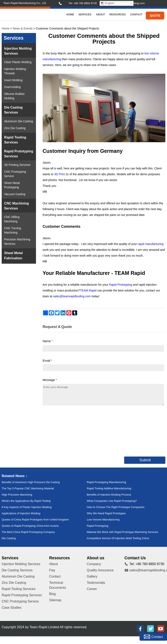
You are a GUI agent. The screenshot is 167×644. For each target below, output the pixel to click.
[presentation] (74, 430)
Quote (155, 16)
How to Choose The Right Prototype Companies (116, 507)
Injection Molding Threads (15, 71)
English (107, 3)
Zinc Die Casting (15, 128)
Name (48, 341)
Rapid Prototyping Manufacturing (106, 482)
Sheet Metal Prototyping (12, 185)
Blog (52, 594)
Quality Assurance (100, 570)
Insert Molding (13, 80)
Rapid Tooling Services (15, 140)
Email (48, 361)
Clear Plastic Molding (18, 62)
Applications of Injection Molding (21, 513)
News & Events (23, 28)
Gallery (92, 576)
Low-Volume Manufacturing (103, 520)
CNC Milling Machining (12, 219)
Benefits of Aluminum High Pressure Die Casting (31, 482)
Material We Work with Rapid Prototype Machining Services (122, 532)
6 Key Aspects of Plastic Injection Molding (27, 507)
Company (94, 564)
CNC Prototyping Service (15, 174)
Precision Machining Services (17, 242)
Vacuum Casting (15, 194)
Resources (118, 15)
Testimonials (96, 583)
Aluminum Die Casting (19, 121)
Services (85, 15)
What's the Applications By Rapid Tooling (26, 501)
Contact (136, 15)
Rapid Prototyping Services (19, 154)
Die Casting (9, 538)
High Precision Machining (17, 495)
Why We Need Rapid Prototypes (106, 513)
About (100, 15)
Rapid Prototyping (97, 526)
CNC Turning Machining (13, 230)
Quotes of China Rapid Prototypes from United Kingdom (35, 520)
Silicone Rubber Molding (14, 96)
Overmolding (12, 87)
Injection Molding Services (18, 51)
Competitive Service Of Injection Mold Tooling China (118, 538)
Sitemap (55, 600)
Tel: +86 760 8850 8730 (83, 3)
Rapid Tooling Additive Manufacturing (109, 488)
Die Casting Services (13, 110)
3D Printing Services (17, 165)
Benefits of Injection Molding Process (109, 495)
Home (70, 15)
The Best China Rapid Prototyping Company (28, 532)
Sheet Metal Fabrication (13, 255)
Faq (52, 570)
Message (50, 380)
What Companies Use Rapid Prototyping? (112, 501)
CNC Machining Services (17, 206)
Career (92, 589)
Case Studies (12, 608)
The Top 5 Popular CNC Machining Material (28, 488)
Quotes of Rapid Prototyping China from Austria (30, 526)
